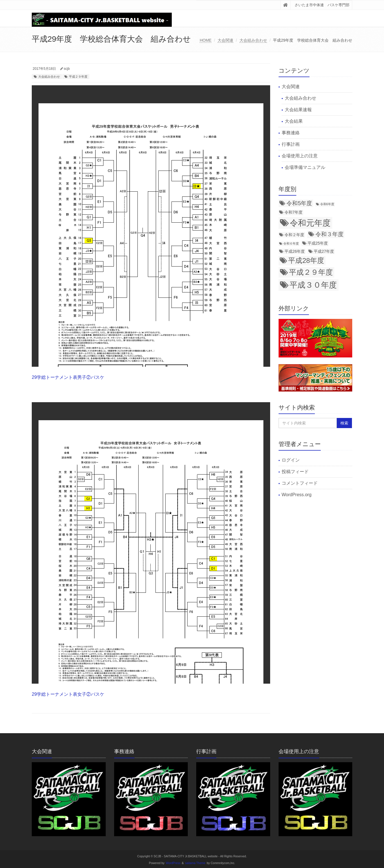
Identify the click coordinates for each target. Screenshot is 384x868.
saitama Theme (195, 863)
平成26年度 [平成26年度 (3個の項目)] (295, 251)
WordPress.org (297, 495)
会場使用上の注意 (300, 156)
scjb (67, 69)
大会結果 (294, 121)
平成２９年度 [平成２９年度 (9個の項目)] (311, 272)
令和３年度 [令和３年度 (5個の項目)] (329, 234)
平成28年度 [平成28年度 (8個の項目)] (306, 260)
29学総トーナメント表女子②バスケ (68, 694)
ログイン (291, 460)
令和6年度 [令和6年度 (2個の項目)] (327, 204)
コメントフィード (300, 483)
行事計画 (291, 144)
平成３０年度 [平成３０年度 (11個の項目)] (313, 285)
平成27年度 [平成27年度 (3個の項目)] (324, 251)
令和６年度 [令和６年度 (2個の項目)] (291, 243)
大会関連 (225, 40)
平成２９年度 (78, 77)
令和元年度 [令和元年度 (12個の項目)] (310, 223)
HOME (205, 40)
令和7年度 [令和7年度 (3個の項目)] (293, 212)
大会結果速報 (298, 110)
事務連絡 (291, 133)
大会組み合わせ (253, 40)
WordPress (173, 863)
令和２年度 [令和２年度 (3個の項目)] (294, 235)
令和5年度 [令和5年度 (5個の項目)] (299, 203)
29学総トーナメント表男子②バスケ (68, 377)
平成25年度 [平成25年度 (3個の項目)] (318, 243)
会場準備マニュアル (305, 167)
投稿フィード (295, 472)
